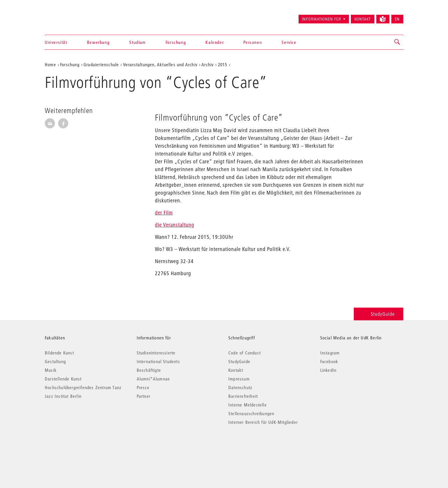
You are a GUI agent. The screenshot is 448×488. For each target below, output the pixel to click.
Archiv (208, 64)
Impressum (239, 379)
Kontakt (363, 19)
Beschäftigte (149, 370)
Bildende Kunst (59, 353)
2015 (223, 64)
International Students (158, 361)
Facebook (329, 361)
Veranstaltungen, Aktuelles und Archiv (160, 64)
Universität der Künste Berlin (67, 16)
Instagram (330, 353)
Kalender (215, 42)
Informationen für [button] (322, 19)
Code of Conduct (245, 353)
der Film (164, 213)
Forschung (176, 42)
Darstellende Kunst (63, 379)
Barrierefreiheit (243, 396)
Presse (143, 387)
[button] (397, 42)
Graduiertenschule (101, 64)
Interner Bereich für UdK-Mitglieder (263, 422)
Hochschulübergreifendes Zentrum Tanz (83, 387)
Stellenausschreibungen (251, 413)
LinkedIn (328, 370)
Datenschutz (240, 387)
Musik (51, 370)
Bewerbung (98, 42)
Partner (144, 396)
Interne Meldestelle (248, 405)
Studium (137, 42)
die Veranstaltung (175, 225)
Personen (253, 42)
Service (289, 42)
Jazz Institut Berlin (63, 396)
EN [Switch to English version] (397, 19)
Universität (56, 42)
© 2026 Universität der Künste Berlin (75, 447)
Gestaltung (55, 361)
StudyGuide (378, 314)
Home (50, 64)
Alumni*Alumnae (153, 379)
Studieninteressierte (156, 353)
